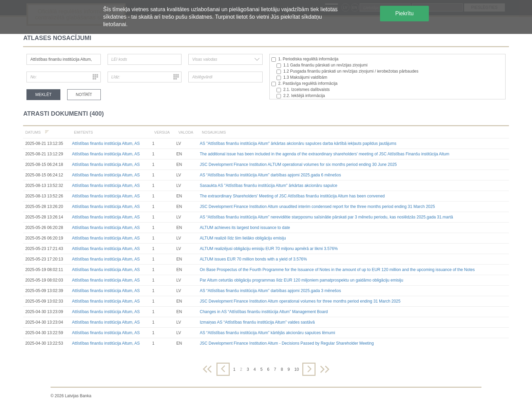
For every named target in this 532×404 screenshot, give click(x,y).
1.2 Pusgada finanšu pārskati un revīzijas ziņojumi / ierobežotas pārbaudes (347, 71)
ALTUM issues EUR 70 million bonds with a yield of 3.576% (253, 259)
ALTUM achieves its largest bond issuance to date (245, 228)
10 (296, 369)
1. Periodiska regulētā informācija (305, 59)
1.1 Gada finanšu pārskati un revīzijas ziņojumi (322, 65)
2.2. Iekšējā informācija (301, 96)
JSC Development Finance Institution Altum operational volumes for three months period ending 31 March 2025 (300, 301)
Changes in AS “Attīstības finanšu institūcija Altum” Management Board (264, 312)
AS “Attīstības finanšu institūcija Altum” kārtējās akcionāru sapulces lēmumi (268, 333)
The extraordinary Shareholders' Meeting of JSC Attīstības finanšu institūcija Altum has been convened (292, 196)
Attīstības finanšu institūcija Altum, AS (106, 143)
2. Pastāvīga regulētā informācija (305, 84)
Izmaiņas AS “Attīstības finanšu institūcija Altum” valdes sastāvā (257, 322)
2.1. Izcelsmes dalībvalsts (303, 90)
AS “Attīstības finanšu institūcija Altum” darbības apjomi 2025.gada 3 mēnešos (270, 291)
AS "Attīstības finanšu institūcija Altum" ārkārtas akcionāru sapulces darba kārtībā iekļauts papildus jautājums (298, 143)
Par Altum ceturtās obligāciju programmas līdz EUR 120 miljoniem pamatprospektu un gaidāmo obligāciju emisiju (302, 280)
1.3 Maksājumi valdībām (302, 78)
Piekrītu (404, 13)
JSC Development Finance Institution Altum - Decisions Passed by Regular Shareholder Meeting (287, 343)
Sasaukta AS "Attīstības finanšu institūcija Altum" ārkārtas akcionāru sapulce (269, 186)
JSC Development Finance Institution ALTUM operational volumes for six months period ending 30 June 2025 (298, 165)
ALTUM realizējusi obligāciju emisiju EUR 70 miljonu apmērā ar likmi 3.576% (269, 249)
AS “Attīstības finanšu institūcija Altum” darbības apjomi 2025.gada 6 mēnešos (270, 175)
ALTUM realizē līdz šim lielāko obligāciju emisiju (243, 238)
